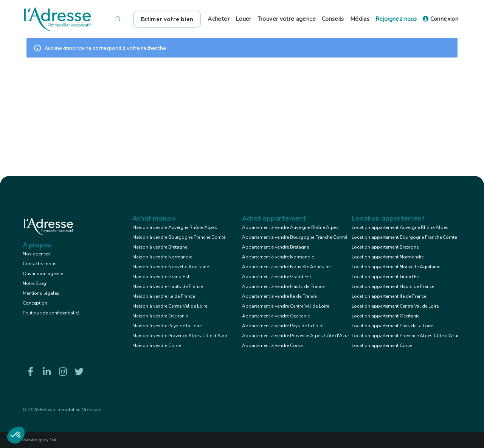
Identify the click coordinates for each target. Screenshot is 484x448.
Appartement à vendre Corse (272, 345)
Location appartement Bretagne (385, 247)
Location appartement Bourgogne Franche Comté (404, 237)
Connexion (441, 19)
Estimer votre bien (167, 19)
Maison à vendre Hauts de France (168, 286)
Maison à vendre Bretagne (160, 247)
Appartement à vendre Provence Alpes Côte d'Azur (296, 336)
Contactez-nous (40, 264)
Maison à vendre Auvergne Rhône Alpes (175, 227)
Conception (35, 303)
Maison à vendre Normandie (162, 257)
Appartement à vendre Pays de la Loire (283, 326)
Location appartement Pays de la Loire (392, 326)
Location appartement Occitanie (385, 316)
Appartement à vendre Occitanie (276, 316)
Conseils (333, 19)
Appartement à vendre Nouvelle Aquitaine (286, 267)
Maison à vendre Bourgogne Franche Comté (179, 237)
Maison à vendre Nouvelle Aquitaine (171, 267)
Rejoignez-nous (396, 19)
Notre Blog (34, 283)
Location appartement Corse (382, 345)
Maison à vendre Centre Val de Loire (170, 306)
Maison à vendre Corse (157, 345)
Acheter (219, 19)
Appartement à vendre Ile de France (279, 296)
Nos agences (37, 254)
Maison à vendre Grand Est (161, 277)
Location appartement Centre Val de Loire (395, 306)
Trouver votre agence (287, 19)
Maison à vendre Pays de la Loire (167, 326)
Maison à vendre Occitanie (160, 316)
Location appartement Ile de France (389, 296)
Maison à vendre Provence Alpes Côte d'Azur (180, 336)
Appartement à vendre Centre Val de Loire (285, 306)
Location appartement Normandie (388, 257)
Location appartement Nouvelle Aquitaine (396, 267)
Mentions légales (41, 293)
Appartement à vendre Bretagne (275, 247)
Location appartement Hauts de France (393, 286)
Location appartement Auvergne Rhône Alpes (400, 227)
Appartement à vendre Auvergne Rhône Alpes (290, 227)
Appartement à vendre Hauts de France (283, 286)
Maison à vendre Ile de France (164, 296)
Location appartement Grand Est (386, 277)
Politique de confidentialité (51, 313)
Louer (244, 19)
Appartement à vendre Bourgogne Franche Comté (295, 237)
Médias (360, 19)
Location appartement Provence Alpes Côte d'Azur (405, 336)
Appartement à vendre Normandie (278, 257)
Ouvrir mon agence (43, 274)
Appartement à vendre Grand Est (277, 277)
